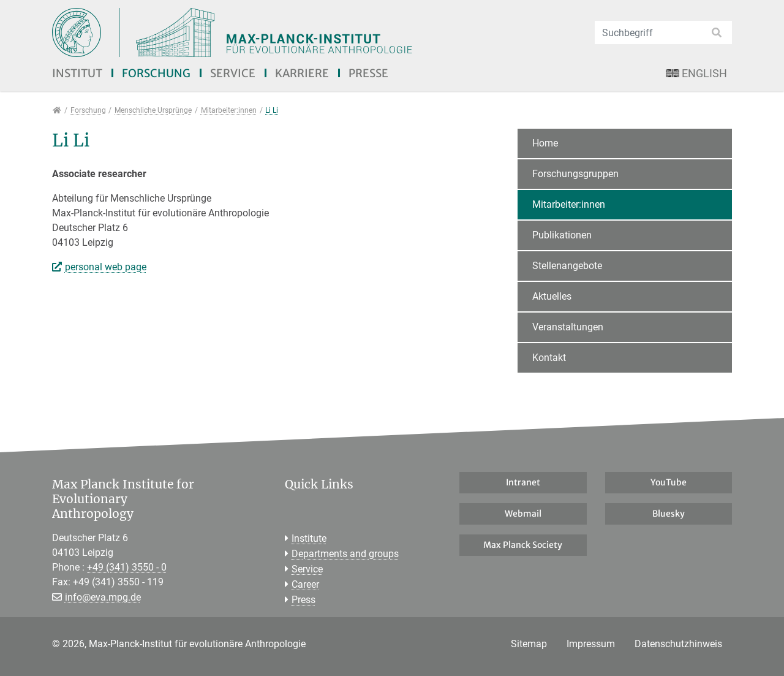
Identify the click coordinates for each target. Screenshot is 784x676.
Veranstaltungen (568, 327)
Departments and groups (345, 554)
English (696, 73)
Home (545, 143)
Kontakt (549, 358)
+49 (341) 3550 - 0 (127, 567)
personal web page (106, 267)
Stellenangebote (567, 266)
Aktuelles (552, 296)
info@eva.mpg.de (103, 597)
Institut (77, 73)
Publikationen (562, 235)
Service (233, 73)
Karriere (302, 73)
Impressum (591, 644)
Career (305, 584)
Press (303, 600)
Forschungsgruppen (575, 174)
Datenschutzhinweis (678, 644)
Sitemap (529, 644)
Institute (309, 538)
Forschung (156, 73)
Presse (368, 73)
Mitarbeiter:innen (569, 204)
